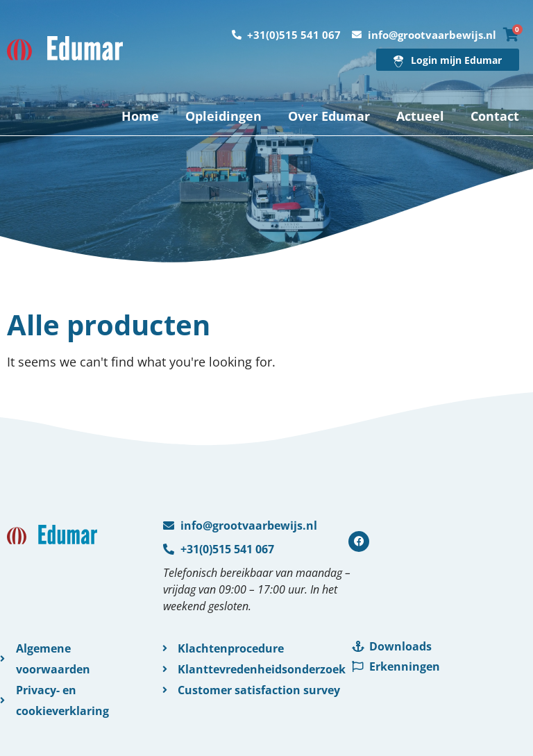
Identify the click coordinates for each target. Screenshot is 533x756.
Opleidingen (223, 116)
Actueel (420, 116)
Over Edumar (329, 116)
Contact (495, 116)
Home (140, 116)
